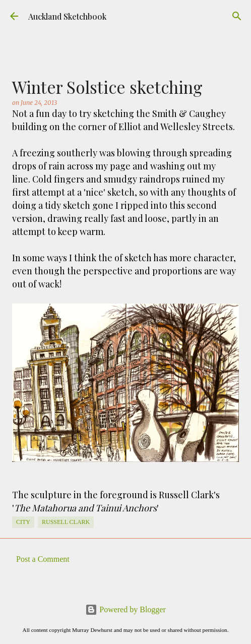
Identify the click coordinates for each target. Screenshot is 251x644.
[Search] (237, 16)
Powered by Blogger (126, 609)
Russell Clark (66, 522)
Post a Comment (43, 559)
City (23, 522)
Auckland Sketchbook (67, 16)
